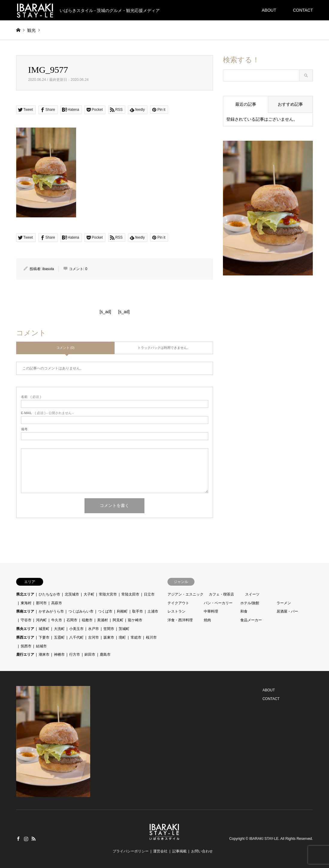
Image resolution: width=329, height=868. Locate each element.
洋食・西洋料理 (180, 620)
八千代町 (76, 637)
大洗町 (59, 629)
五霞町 (59, 637)
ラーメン (284, 603)
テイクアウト (178, 603)
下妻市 (44, 637)
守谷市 (26, 620)
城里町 (44, 629)
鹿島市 (105, 655)
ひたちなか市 (49, 594)
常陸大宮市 (108, 594)
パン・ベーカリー (218, 603)
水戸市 (93, 629)
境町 (122, 637)
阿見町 (118, 620)
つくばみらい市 (81, 611)
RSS (34, 839)
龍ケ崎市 (135, 620)
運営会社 (160, 851)
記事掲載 (179, 851)
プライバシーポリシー (131, 851)
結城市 (41, 646)
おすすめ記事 (290, 104)
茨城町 (124, 629)
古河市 (93, 637)
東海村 (26, 603)
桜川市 (151, 637)
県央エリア (25, 629)
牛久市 (57, 620)
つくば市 (105, 611)
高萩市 (57, 603)
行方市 (75, 655)
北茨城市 (72, 594)
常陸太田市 (130, 594)
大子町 (89, 594)
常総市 (136, 637)
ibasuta (48, 269)
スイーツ (252, 594)
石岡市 (72, 620)
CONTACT (303, 10)
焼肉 (207, 620)
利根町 (122, 611)
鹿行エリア (25, 655)
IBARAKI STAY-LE (264, 839)
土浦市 (153, 611)
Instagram (26, 839)
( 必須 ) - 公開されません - (47, 413)
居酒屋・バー (287, 611)
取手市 (138, 611)
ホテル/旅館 (250, 603)
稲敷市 (87, 620)
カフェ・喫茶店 (221, 594)
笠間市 (109, 629)
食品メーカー (251, 620)
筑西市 (26, 646)
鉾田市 (90, 655)
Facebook (18, 839)
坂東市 (109, 637)
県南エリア (25, 611)
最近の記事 (246, 104)
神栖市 (59, 655)
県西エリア (25, 637)
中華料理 (211, 611)
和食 (244, 611)
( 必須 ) (31, 397)
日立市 (149, 594)
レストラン (176, 611)
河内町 (41, 620)
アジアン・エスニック (185, 594)
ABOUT (269, 10)
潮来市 (44, 655)
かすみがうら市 (51, 611)
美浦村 (102, 620)
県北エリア (25, 594)
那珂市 (41, 603)
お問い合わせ (202, 851)
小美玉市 (76, 629)
